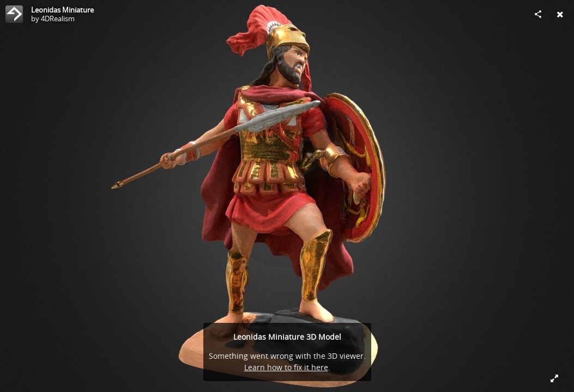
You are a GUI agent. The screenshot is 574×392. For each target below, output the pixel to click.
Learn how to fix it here (286, 367)
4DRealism (58, 19)
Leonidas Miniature (62, 10)
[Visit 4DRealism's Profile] (14, 14)
